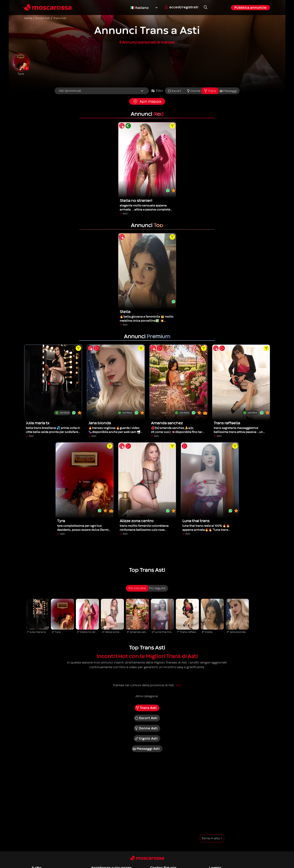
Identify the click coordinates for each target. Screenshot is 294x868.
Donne (194, 91)
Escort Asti (146, 718)
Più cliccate (137, 588)
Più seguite (157, 588)
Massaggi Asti (146, 749)
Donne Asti (146, 728)
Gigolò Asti (146, 739)
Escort (174, 91)
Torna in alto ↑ (212, 838)
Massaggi (228, 91)
